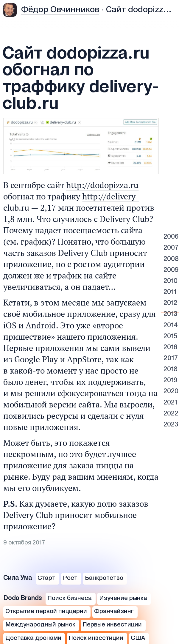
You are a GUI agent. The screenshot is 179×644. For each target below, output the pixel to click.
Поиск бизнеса (70, 598)
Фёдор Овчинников (60, 10)
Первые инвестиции (112, 625)
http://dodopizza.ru (102, 185)
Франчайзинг (114, 611)
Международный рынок (40, 625)
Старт (46, 578)
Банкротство (104, 578)
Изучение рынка (123, 598)
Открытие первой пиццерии (46, 611)
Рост (70, 578)
